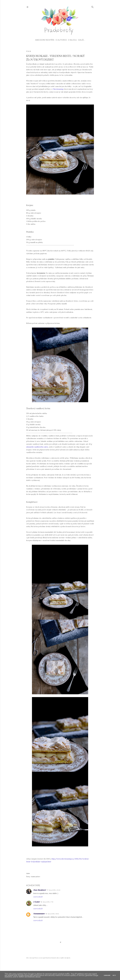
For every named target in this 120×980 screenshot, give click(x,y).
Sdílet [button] (28, 873)
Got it (114, 975)
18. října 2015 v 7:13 (47, 902)
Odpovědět (38, 897)
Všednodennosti (39, 914)
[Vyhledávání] (92, 7)
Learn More (107, 975)
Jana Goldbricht (40, 890)
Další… (82, 40)
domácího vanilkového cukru (37, 447)
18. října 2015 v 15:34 (52, 914)
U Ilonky (36, 902)
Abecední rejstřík (45, 40)
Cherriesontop (58, 89)
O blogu (72, 40)
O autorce (61, 40)
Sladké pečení (35, 877)
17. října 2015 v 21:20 (54, 890)
